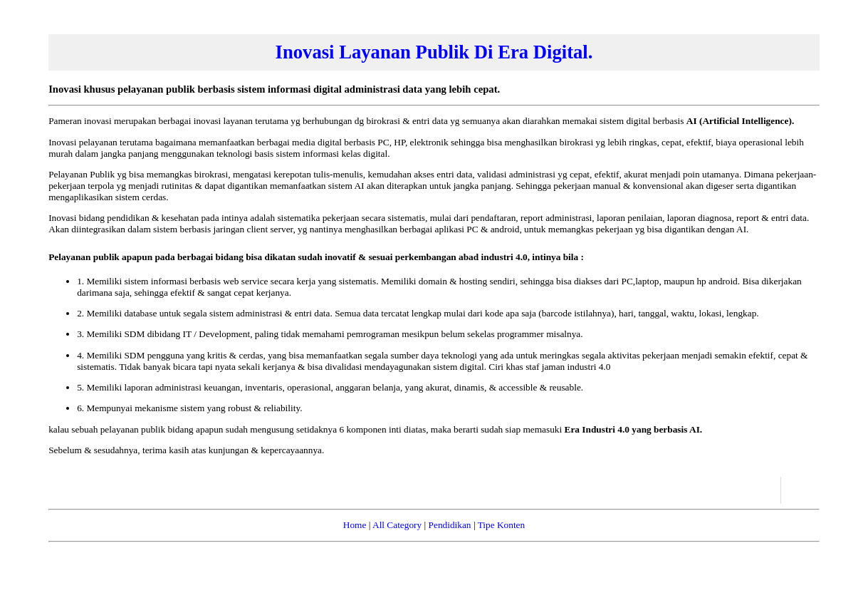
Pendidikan (450, 525)
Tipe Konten (502, 525)
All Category (397, 525)
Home (355, 525)
